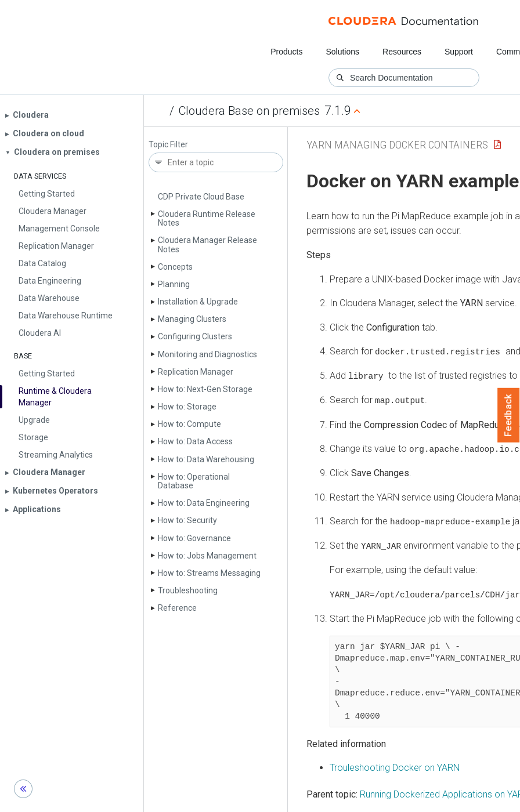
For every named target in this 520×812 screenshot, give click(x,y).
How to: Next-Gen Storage (205, 389)
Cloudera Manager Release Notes (207, 244)
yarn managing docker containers (397, 145)
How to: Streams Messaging (209, 573)
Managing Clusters (192, 319)
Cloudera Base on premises (249, 111)
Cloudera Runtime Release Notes (207, 218)
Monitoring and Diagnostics (207, 354)
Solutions (342, 52)
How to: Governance (194, 538)
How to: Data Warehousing (206, 459)
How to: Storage (187, 407)
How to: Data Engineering (204, 503)
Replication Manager (196, 372)
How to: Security (187, 520)
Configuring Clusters (195, 336)
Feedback (509, 415)
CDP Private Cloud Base (201, 197)
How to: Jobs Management (207, 556)
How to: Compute (189, 424)
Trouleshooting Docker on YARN (395, 766)
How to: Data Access (195, 441)
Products (286, 52)
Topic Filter (168, 145)
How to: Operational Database (194, 481)
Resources (402, 52)
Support (459, 52)
